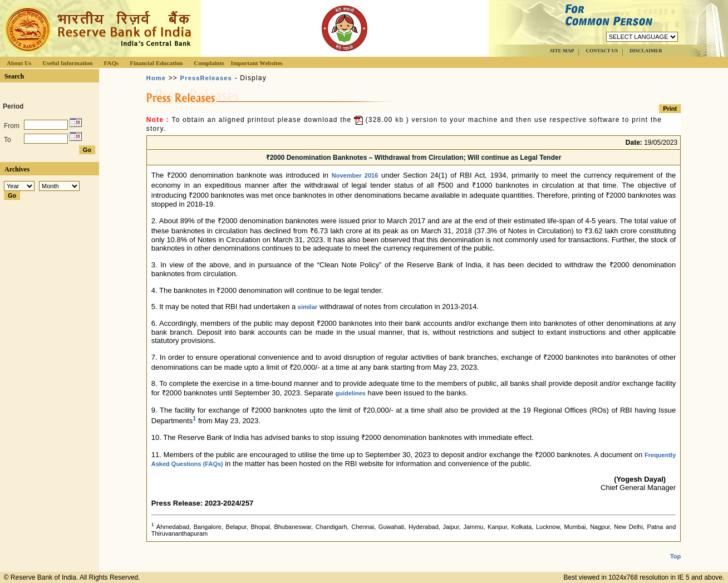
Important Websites (257, 63)
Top (675, 556)
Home (156, 78)
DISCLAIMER (646, 51)
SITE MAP (562, 51)
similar (308, 307)
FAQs (111, 63)
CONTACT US (602, 51)
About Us (19, 63)
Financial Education (156, 63)
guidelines (351, 393)
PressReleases (206, 78)
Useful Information (67, 63)
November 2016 (355, 175)
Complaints (209, 63)
